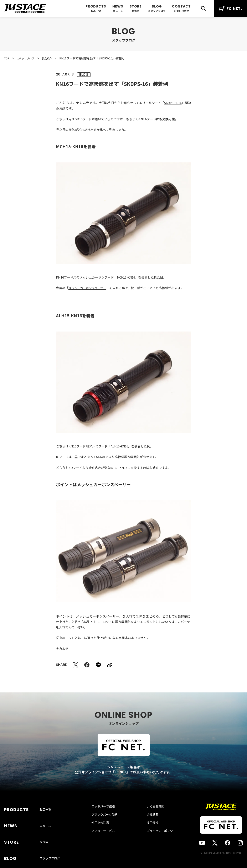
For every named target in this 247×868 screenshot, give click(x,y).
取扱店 (136, 11)
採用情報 (148, 831)
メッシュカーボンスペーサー (89, 288)
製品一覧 (96, 11)
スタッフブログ (157, 11)
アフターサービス (107, 839)
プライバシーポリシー (157, 839)
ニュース (118, 11)
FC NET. (230, 8)
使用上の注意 (104, 831)
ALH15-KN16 (120, 446)
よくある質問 (151, 815)
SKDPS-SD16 (174, 103)
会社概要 (148, 823)
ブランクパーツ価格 (109, 823)
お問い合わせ (181, 11)
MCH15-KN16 (127, 277)
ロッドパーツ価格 (107, 815)
